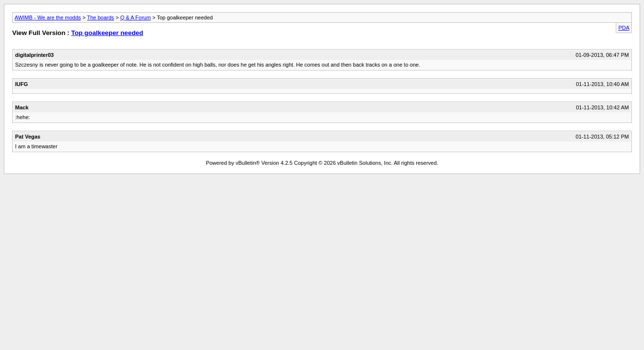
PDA (624, 28)
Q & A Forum (136, 17)
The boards (101, 17)
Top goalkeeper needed (107, 33)
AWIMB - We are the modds (48, 17)
